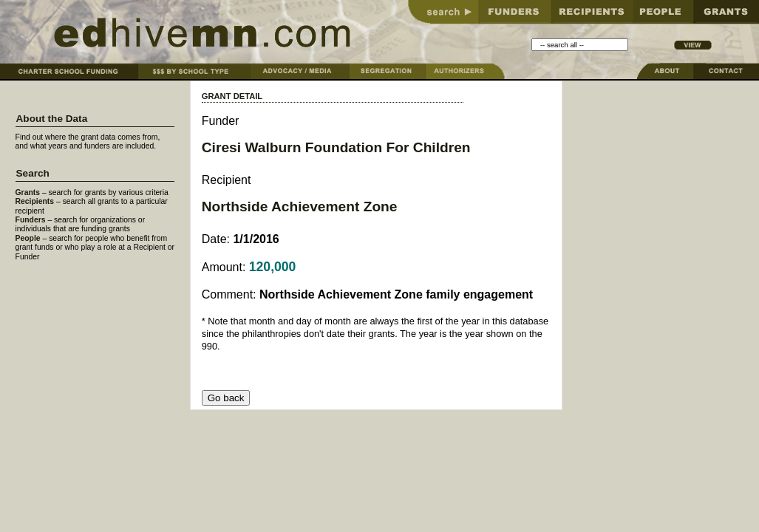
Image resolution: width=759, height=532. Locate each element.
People (28, 238)
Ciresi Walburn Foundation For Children (336, 147)
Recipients (35, 201)
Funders (31, 220)
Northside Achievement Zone (300, 207)
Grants (28, 192)
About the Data (52, 119)
